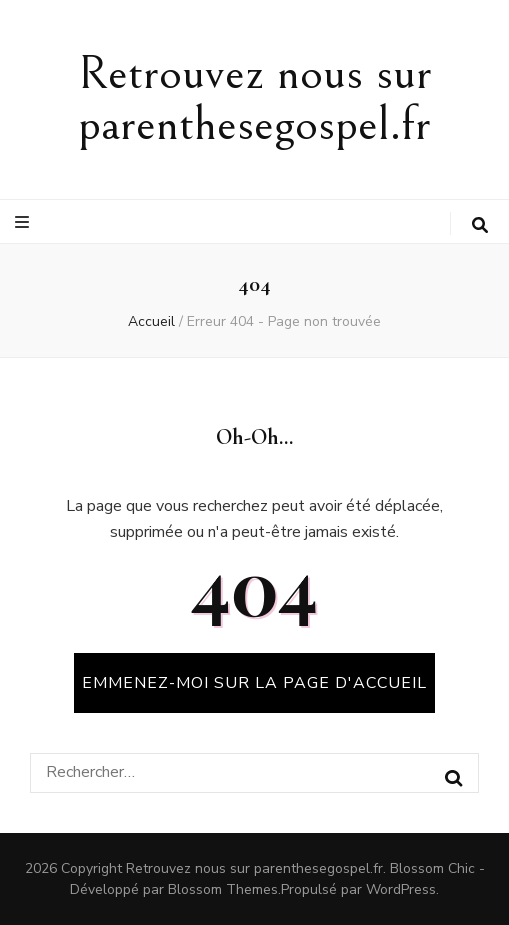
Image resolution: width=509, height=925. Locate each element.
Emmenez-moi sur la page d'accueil (254, 683)
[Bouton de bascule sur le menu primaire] (24, 222)
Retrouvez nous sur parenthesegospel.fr (255, 99)
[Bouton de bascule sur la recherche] (480, 225)
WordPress (401, 889)
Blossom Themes (223, 889)
